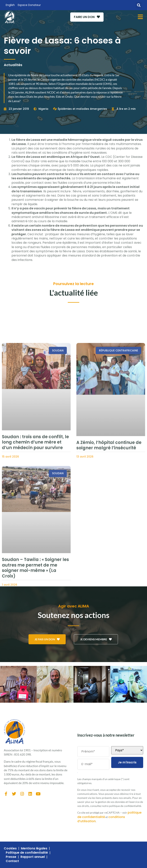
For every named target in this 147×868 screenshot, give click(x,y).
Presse (11, 857)
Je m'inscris (127, 762)
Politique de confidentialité (27, 853)
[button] (139, 5)
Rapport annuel (33, 857)
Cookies (10, 848)
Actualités (13, 65)
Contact (12, 861)
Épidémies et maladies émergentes (82, 109)
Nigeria (43, 109)
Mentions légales (34, 848)
